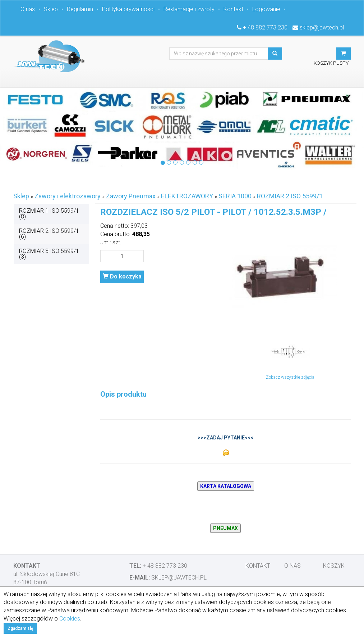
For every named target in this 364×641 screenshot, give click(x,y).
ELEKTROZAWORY (187, 196)
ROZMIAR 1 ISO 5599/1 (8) (49, 214)
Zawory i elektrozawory (68, 196)
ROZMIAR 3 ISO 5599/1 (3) (49, 254)
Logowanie (266, 9)
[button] (344, 54)
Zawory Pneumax (131, 196)
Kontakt (233, 9)
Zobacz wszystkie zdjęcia (290, 377)
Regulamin (80, 9)
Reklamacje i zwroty (189, 9)
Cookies (70, 619)
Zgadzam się (20, 628)
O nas (28, 9)
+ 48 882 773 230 (265, 27)
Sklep (51, 9)
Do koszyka (122, 276)
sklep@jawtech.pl (322, 27)
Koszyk (334, 566)
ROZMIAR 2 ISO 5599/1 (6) (49, 234)
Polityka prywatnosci (128, 9)
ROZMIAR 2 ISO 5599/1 (290, 196)
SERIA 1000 (235, 196)
